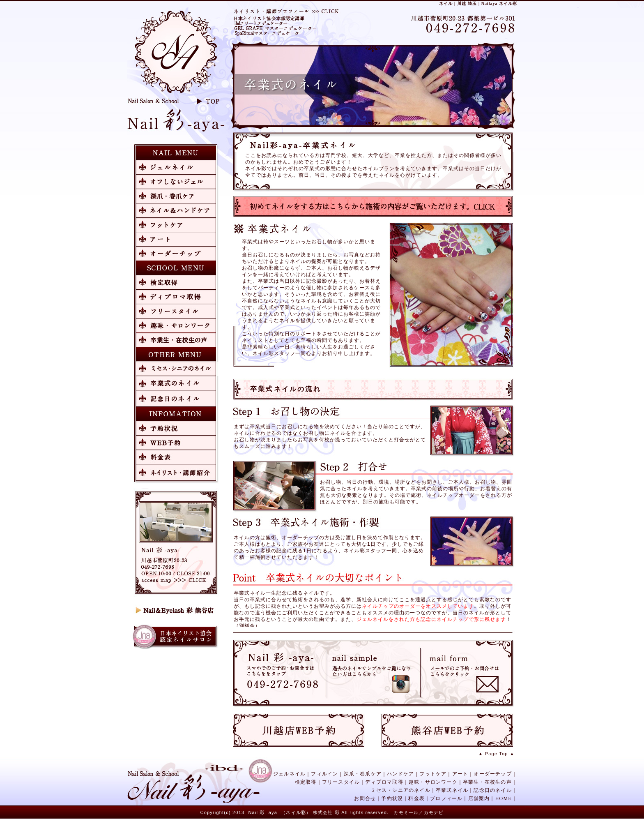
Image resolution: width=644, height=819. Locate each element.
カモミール (406, 812)
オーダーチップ (492, 774)
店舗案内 (479, 798)
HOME (504, 798)
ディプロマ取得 (384, 782)
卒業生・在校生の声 (487, 782)
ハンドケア (400, 774)
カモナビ (434, 812)
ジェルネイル (289, 774)
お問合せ (365, 798)
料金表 (416, 798)
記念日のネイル (492, 790)
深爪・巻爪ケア (363, 774)
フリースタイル (341, 782)
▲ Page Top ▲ (496, 754)
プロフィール (446, 798)
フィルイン (324, 774)
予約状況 (392, 798)
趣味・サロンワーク (433, 782)
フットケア (433, 774)
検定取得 (306, 782)
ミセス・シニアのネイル (401, 790)
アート (460, 774)
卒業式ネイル (452, 790)
